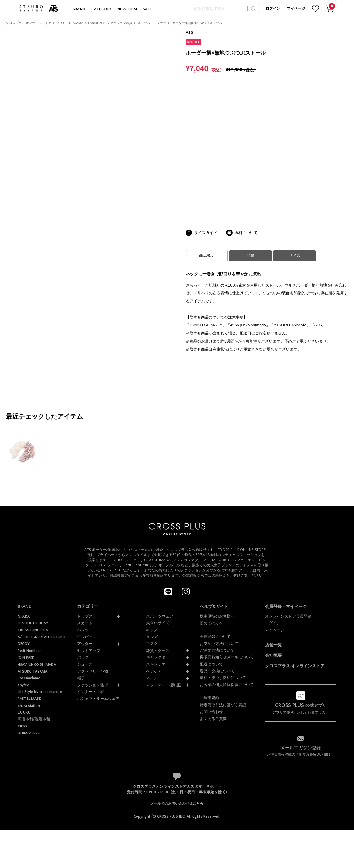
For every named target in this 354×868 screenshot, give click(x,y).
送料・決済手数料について (223, 678)
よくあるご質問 (213, 719)
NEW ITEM (127, 9)
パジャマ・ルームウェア (98, 699)
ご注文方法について (217, 650)
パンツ (83, 630)
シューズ (85, 664)
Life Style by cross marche (40, 692)
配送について (211, 664)
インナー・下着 (91, 692)
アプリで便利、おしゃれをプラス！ (301, 708)
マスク (152, 644)
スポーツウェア (160, 616)
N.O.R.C (24, 616)
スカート (85, 623)
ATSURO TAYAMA (70, 23)
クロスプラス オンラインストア (29, 23)
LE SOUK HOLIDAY (33, 623)
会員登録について (215, 637)
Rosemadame (29, 678)
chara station (29, 706)
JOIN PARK (26, 658)
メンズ (152, 637)
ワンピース (87, 637)
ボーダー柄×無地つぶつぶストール (197, 23)
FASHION (95, 23)
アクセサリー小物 (93, 671)
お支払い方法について (219, 644)
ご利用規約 (209, 698)
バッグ (83, 657)
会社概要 (273, 655)
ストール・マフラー (152, 23)
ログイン (273, 9)
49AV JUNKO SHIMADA (37, 665)
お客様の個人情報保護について (227, 685)
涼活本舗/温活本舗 (34, 719)
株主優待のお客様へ (217, 616)
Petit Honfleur (29, 651)
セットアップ (89, 651)
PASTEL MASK (29, 699)
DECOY (24, 644)
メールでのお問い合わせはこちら (177, 803)
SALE (147, 9)
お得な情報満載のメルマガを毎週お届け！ (301, 751)
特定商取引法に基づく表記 (223, 705)
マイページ (296, 9)
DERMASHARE (29, 733)
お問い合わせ (211, 712)
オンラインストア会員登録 (288, 616)
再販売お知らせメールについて (227, 657)
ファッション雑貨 (119, 23)
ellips (22, 726)
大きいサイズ (158, 623)
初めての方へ (211, 623)
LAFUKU (24, 712)
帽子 (81, 678)
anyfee (23, 685)
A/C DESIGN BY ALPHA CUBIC (42, 637)
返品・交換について (217, 671)
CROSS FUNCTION (33, 630)
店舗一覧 (273, 645)
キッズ (152, 630)
